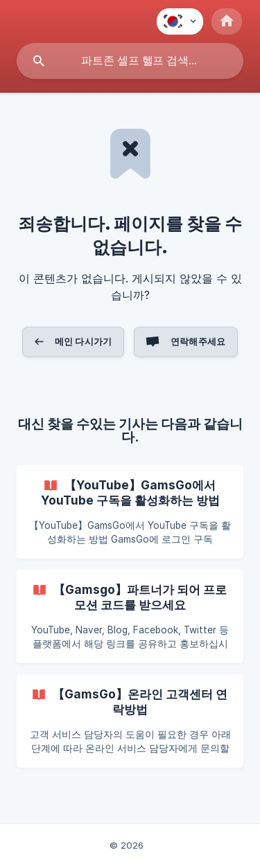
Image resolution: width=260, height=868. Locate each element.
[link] (130, 512)
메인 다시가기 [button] (83, 341)
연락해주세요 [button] (198, 341)
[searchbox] (130, 61)
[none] (180, 21)
